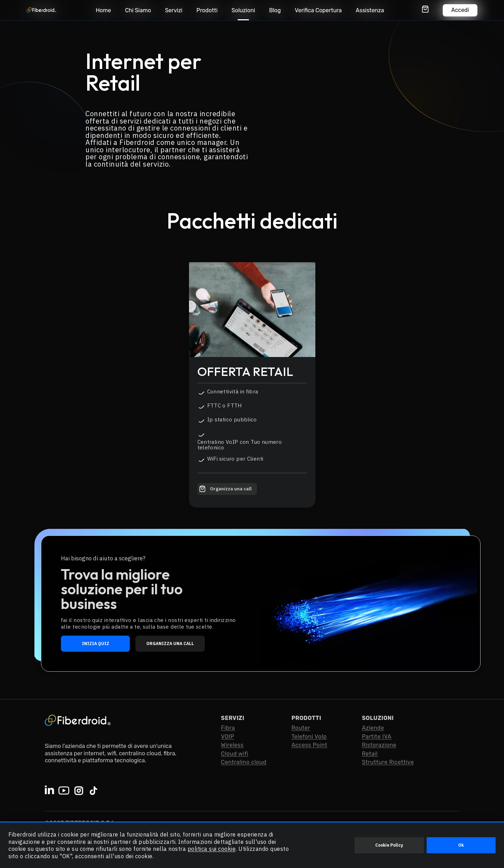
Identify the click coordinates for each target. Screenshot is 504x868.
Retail (370, 754)
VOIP (227, 737)
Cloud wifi (234, 754)
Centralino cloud (244, 762)
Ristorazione (379, 745)
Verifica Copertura (318, 10)
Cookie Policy (389, 845)
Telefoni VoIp (309, 737)
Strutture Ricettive (388, 762)
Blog (275, 10)
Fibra (228, 728)
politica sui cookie (212, 849)
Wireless (232, 745)
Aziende (373, 728)
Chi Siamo (138, 10)
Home (103, 10)
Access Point (310, 745)
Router (301, 728)
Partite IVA (377, 737)
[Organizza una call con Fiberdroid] (227, 489)
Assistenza (370, 10)
